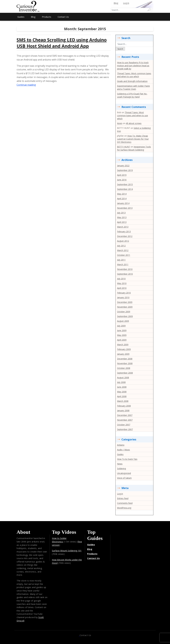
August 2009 (123, 321)
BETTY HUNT (124, 147)
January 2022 (123, 166)
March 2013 (123, 227)
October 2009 (124, 312)
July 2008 (121, 382)
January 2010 (123, 297)
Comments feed (125, 503)
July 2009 (121, 326)
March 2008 (123, 401)
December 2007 (125, 415)
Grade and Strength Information (132, 81)
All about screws (134, 123)
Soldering (121, 468)
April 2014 (122, 198)
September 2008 (125, 373)
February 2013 (124, 231)
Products (47, 17)
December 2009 (125, 302)
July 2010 (121, 279)
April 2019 (122, 175)
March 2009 (123, 345)
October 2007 (124, 425)
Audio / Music (124, 450)
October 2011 (124, 255)
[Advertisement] (85, 4)
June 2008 (122, 387)
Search (120, 49)
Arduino (121, 445)
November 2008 (125, 363)
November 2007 (125, 420)
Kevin (120, 123)
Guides (21, 17)
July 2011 (121, 260)
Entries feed (123, 498)
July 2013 (121, 213)
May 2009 (122, 335)
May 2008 (122, 392)
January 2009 (123, 354)
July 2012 (121, 246)
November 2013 (125, 208)
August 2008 (123, 377)
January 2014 (123, 203)
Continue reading (26, 85)
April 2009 (122, 340)
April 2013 (122, 222)
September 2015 (125, 184)
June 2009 (122, 330)
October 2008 (124, 368)
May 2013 (122, 217)
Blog (116, 3)
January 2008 (123, 410)
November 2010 (125, 269)
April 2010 (122, 288)
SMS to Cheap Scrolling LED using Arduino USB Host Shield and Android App (62, 43)
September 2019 (125, 170)
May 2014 (122, 194)
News (120, 464)
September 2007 (125, 429)
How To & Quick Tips (127, 459)
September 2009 (125, 316)
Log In (126, 3)
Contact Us (63, 17)
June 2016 (122, 180)
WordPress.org (124, 508)
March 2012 (123, 250)
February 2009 (124, 349)
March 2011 (123, 264)
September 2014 (125, 189)
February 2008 (124, 406)
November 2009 (125, 307)
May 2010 (122, 283)
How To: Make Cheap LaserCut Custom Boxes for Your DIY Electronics (133, 139)
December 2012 (125, 236)
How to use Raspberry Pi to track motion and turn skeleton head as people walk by (133, 66)
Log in (120, 494)
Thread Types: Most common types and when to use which (132, 115)
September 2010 (125, 274)
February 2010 (124, 293)
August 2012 (123, 241)
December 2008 (125, 359)
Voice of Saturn (124, 478)
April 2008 (122, 396)
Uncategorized (124, 473)
